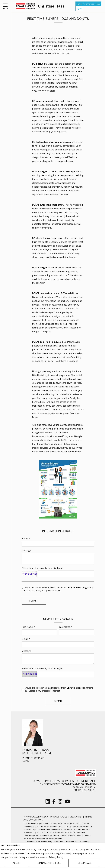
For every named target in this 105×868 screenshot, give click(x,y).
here (52, 91)
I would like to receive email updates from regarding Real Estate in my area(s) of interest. (59, 589)
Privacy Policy (56, 857)
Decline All (84, 863)
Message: (26, 551)
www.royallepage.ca (36, 817)
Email (26, 761)
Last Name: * (66, 627)
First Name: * (28, 627)
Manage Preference (49, 863)
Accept (17, 863)
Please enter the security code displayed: (42, 568)
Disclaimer (76, 817)
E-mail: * (26, 539)
